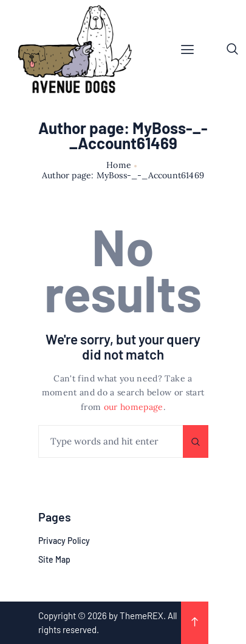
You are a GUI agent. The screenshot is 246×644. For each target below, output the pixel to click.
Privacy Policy (64, 541)
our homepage (134, 407)
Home (119, 165)
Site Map (54, 559)
